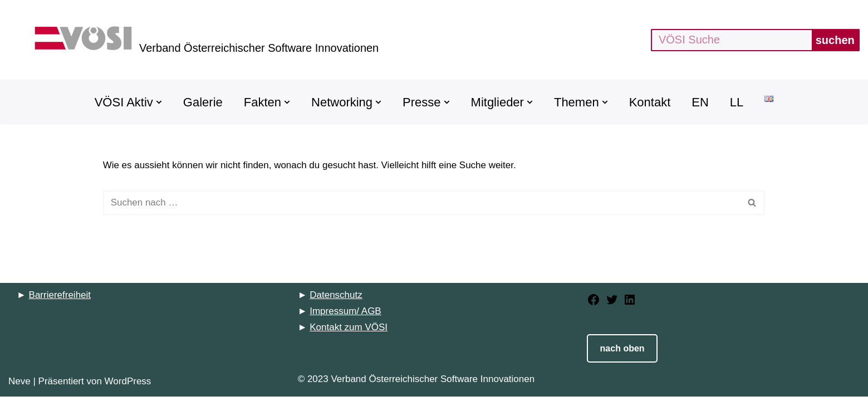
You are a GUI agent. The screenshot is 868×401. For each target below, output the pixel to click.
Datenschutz (336, 299)
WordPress (128, 386)
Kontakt (650, 102)
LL (737, 102)
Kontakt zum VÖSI (349, 332)
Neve (19, 386)
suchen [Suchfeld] (835, 40)
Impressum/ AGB (345, 316)
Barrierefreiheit (60, 299)
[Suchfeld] (731, 40)
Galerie (203, 102)
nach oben (622, 353)
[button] (159, 102)
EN (700, 102)
